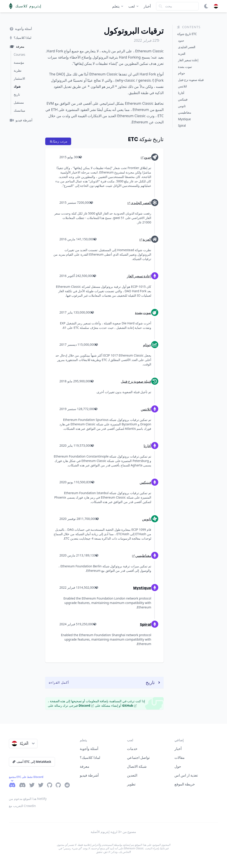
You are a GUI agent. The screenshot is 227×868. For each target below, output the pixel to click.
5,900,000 (85, 381)
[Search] (177, 6)
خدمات (132, 749)
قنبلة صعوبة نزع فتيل (136, 382)
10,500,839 (85, 482)
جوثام (147, 345)
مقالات (180, 758)
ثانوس (147, 519)
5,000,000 (89, 344)
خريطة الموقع (185, 784)
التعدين (132, 775)
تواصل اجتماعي (138, 758)
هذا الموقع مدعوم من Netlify (28, 799)
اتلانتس (146, 409)
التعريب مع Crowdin (22, 806)
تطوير (131, 784)
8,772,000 (89, 409)
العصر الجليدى (139, 203)
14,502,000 (89, 587)
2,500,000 (88, 276)
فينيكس (145, 482)
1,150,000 (88, 239)
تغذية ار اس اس (186, 775)
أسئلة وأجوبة (89, 749)
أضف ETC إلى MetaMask (32, 762)
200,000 (86, 202)
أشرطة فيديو (89, 775)
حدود (146, 157)
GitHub (129, 705)
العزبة (145, 240)
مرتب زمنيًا (59, 141)
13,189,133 (89, 555)
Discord (86, 705)
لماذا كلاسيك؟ (90, 758)
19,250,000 (87, 624)
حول (178, 766)
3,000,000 (85, 312)
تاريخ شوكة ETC (146, 139)
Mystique (142, 588)
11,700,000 (89, 519)
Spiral (146, 624)
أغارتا (147, 446)
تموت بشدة (143, 313)
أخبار (147, 6)
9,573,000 (85, 445)
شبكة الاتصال (137, 766)
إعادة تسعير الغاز (139, 276)
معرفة (85, 766)
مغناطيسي (142, 556)
